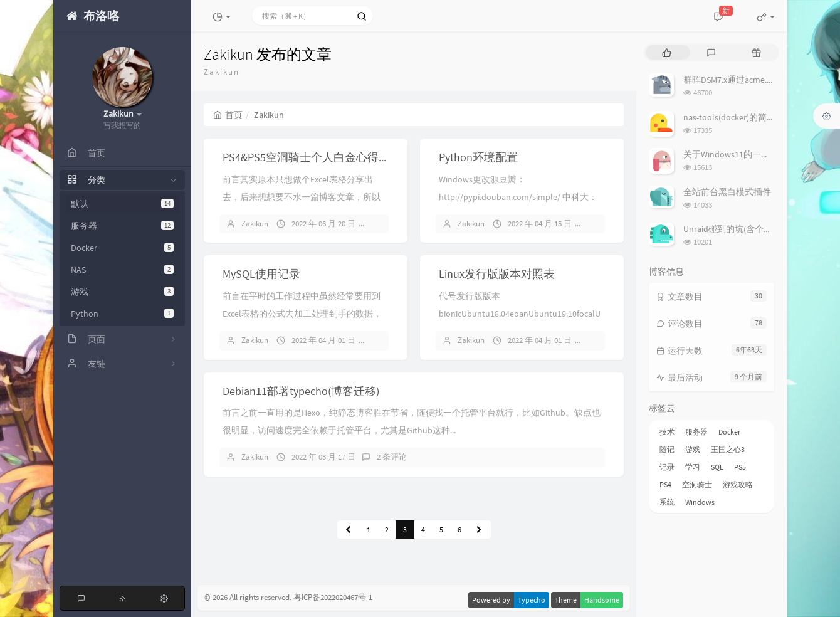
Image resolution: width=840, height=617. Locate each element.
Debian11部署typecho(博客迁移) (301, 391)
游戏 (122, 292)
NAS (122, 270)
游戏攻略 (738, 484)
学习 (693, 467)
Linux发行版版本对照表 (497, 274)
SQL (717, 467)
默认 (122, 204)
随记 (667, 449)
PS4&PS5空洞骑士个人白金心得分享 (312, 157)
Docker (122, 248)
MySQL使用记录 (261, 274)
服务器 (122, 226)
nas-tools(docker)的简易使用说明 (747, 117)
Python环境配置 (478, 157)
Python (122, 314)
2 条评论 (392, 457)
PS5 (740, 467)
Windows (700, 502)
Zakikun (255, 224)
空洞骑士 (697, 484)
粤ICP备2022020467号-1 (333, 598)
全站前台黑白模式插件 (727, 192)
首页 (228, 115)
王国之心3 (728, 449)
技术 (667, 432)
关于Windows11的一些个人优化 (744, 154)
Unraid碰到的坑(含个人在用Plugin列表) (759, 229)
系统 (667, 502)
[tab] (667, 52)
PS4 (665, 484)
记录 (667, 467)
